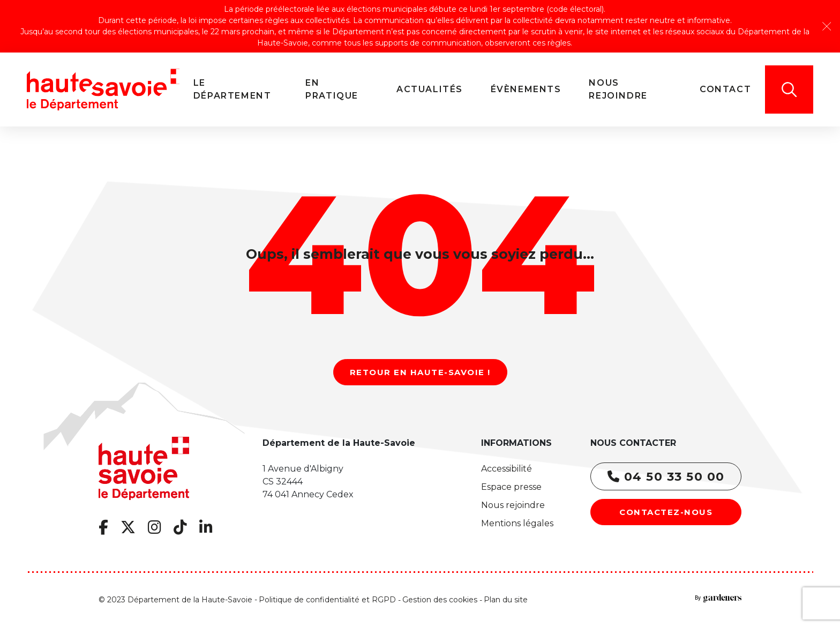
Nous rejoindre (513, 505)
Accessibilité (507, 469)
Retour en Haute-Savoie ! (420, 372)
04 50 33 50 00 (666, 477)
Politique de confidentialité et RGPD (327, 600)
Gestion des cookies (440, 600)
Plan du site (506, 600)
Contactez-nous (666, 512)
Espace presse (511, 487)
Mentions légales (517, 523)
